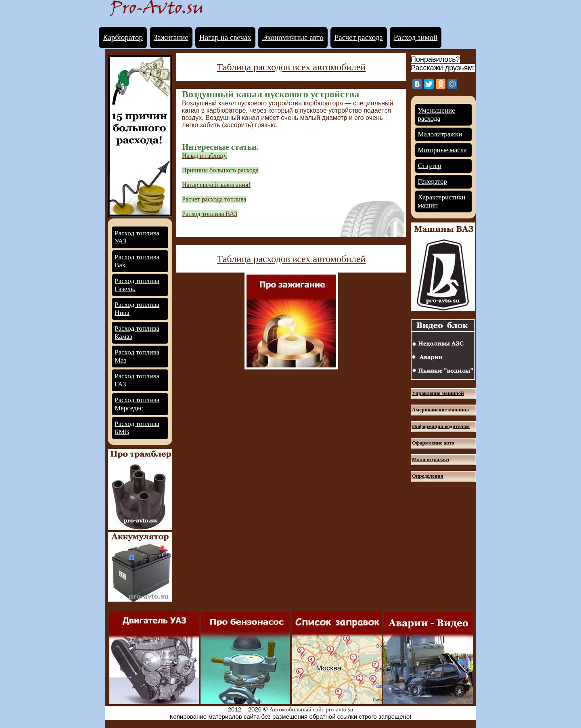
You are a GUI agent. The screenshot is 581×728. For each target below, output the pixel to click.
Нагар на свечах (225, 37)
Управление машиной (438, 393)
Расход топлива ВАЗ (210, 214)
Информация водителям (441, 426)
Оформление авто (433, 443)
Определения (428, 476)
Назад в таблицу (204, 156)
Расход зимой (416, 37)
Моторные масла (442, 150)
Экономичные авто (293, 37)
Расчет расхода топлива (214, 199)
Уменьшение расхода (437, 114)
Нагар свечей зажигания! (216, 185)
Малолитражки (440, 134)
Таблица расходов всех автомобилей (292, 67)
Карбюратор (123, 37)
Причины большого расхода (220, 170)
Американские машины (440, 410)
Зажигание (171, 37)
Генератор (433, 181)
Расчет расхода (359, 37)
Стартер (430, 166)
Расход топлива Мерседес (137, 404)
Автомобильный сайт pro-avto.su (311, 709)
